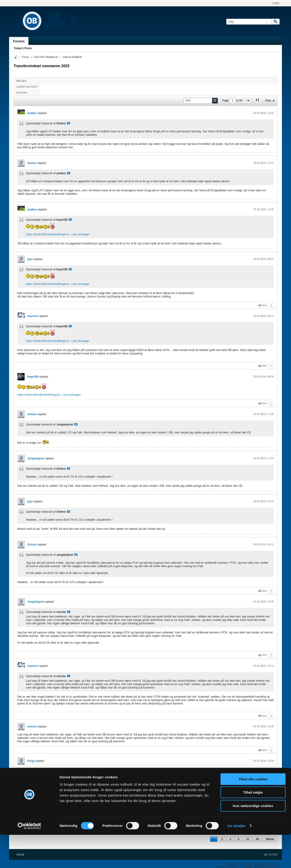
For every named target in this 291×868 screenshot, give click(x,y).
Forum (25, 57)
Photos (22, 93)
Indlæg (21, 81)
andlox (32, 113)
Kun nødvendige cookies (253, 839)
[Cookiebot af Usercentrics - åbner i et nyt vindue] (29, 859)
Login (275, 3)
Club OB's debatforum (46, 57)
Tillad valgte (253, 826)
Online (32, 163)
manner (33, 316)
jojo (30, 259)
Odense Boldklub (72, 57)
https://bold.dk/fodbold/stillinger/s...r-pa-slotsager (58, 234)
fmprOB (33, 377)
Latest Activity (27, 87)
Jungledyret (36, 458)
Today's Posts (23, 48)
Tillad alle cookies (253, 812)
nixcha (32, 726)
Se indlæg (68, 123)
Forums (19, 41)
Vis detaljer (236, 859)
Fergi (31, 761)
